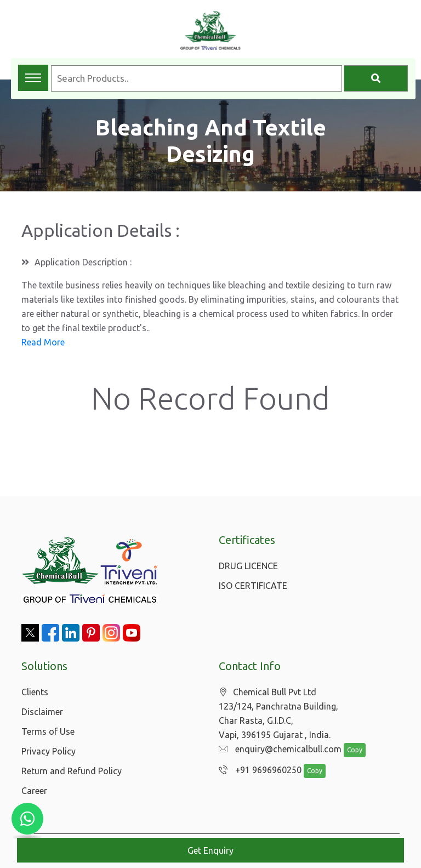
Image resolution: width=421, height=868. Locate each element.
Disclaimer (42, 712)
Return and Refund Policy (72, 771)
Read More (43, 342)
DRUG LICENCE (248, 566)
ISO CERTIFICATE (253, 586)
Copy (349, 750)
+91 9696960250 (257, 770)
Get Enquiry (210, 850)
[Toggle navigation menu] (33, 78)
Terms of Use (48, 731)
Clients (35, 692)
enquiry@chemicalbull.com (277, 750)
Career (34, 791)
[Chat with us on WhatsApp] (27, 819)
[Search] (376, 78)
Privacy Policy (49, 751)
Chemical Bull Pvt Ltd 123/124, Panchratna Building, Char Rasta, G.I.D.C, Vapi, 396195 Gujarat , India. (278, 714)
